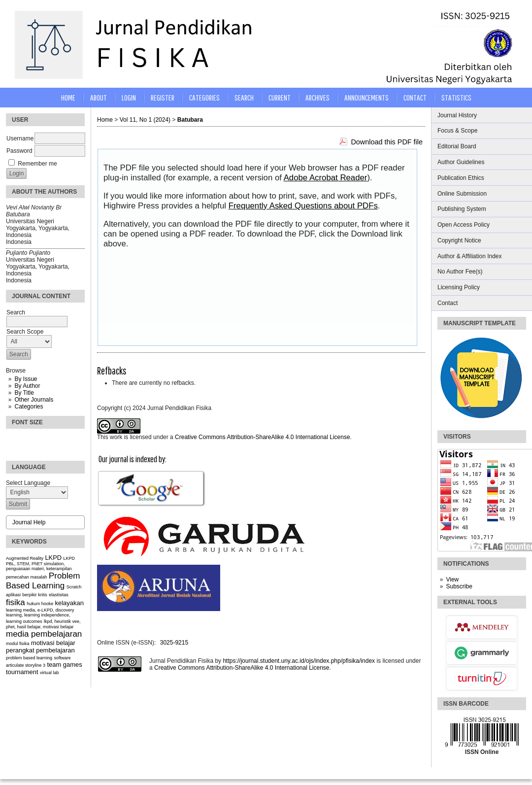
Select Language (28, 483)
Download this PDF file (387, 142)
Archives (317, 97)
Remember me (37, 164)
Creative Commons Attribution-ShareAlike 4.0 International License (263, 437)
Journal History (457, 115)
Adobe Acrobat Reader (326, 178)
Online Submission (462, 194)
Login (129, 97)
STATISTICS (456, 97)
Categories (29, 407)
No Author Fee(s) (460, 272)
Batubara (190, 120)
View (452, 580)
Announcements (366, 97)
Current (280, 97)
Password (19, 151)
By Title (24, 393)
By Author (27, 386)
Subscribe (459, 586)
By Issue (26, 379)
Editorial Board (457, 146)
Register (163, 97)
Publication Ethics (461, 178)
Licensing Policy (459, 287)
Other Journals (34, 400)
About (99, 97)
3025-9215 (174, 643)
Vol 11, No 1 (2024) (145, 120)
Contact (448, 303)
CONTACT (415, 97)
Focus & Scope (457, 131)
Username (20, 138)
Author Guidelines (461, 162)
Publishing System (462, 209)
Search (244, 97)
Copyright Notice (459, 240)
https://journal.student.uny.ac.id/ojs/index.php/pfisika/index (299, 661)
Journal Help (29, 522)
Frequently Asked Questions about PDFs (303, 206)
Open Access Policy (464, 225)
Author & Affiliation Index (470, 256)
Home (68, 97)
